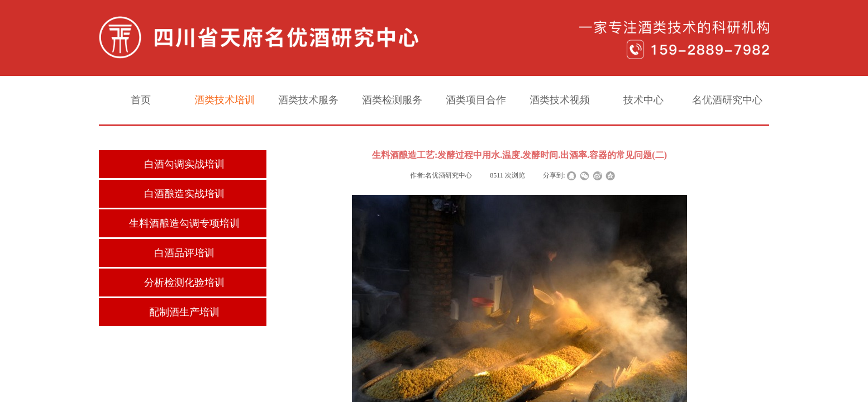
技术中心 (643, 100)
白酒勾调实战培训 (184, 164)
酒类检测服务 (392, 100)
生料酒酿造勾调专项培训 (184, 223)
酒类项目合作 (476, 100)
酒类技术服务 (308, 100)
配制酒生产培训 (184, 312)
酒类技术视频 (560, 100)
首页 (141, 100)
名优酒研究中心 (727, 100)
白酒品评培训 (184, 253)
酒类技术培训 (225, 100)
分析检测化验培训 (184, 283)
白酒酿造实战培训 (184, 194)
